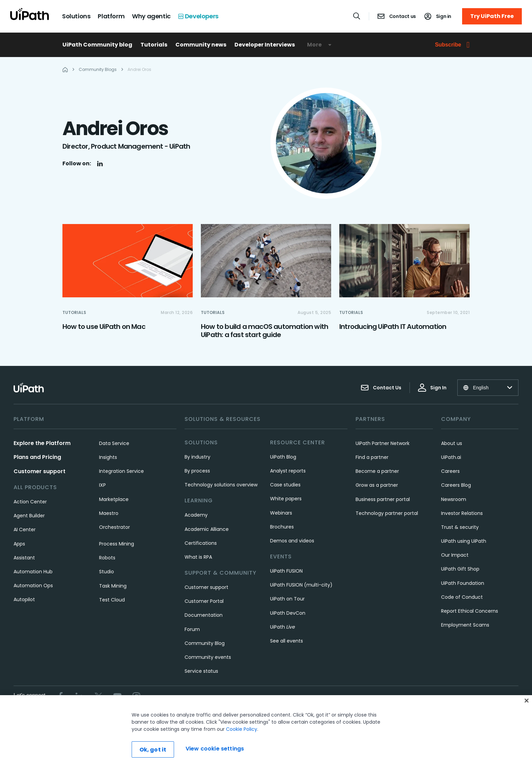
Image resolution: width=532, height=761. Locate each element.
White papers (286, 499)
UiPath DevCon (288, 613)
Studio (107, 572)
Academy (196, 515)
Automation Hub (33, 572)
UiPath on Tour (287, 599)
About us (452, 443)
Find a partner (372, 457)
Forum (192, 629)
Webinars (281, 513)
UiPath (283, 627)
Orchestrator (115, 527)
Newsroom (454, 499)
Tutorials (154, 45)
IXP (102, 485)
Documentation (204, 615)
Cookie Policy (242, 739)
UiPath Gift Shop (460, 569)
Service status (201, 671)
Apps (19, 544)
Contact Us (381, 388)
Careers (450, 471)
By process (197, 471)
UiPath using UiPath (464, 541)
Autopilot (24, 599)
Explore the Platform (42, 443)
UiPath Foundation (463, 583)
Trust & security (460, 527)
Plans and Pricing (37, 457)
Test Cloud (112, 600)
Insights (108, 457)
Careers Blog (456, 485)
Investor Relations (462, 513)
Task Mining (113, 586)
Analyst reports (288, 471)
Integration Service (121, 471)
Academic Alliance (207, 529)
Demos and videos (292, 541)
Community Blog (205, 643)
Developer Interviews (265, 45)
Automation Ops (33, 586)
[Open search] (357, 16)
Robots (107, 558)
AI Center (25, 530)
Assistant (24, 558)
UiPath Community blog (97, 45)
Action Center (30, 502)
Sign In (432, 388)
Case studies (285, 485)
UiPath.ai (451, 457)
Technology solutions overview (221, 485)
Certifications (201, 543)
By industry (197, 457)
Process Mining (117, 544)
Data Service (114, 443)
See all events (287, 641)
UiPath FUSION (286, 571)
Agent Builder (29, 516)
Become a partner (377, 471)
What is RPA (198, 557)
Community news (201, 45)
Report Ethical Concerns (470, 611)
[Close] (527, 710)
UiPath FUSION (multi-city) (301, 585)
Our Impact (455, 555)
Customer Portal (204, 601)
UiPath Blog (283, 457)
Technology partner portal (387, 513)
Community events (208, 657)
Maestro (109, 513)
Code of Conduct (462, 597)
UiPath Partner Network (383, 443)
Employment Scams (465, 625)
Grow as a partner (377, 485)
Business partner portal (383, 499)
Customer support (40, 471)
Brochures (282, 527)
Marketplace (114, 499)
